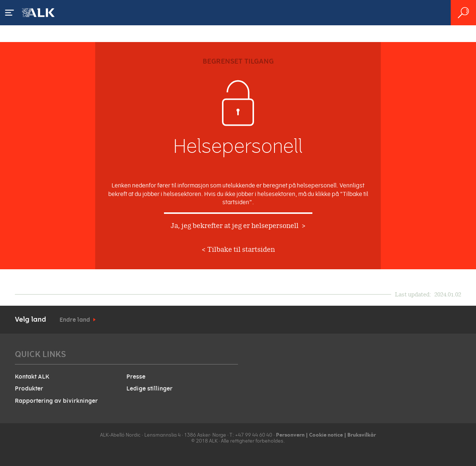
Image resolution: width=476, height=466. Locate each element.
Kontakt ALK (32, 377)
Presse (136, 377)
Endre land (75, 320)
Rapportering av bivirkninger (56, 401)
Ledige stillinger (149, 389)
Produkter (29, 389)
